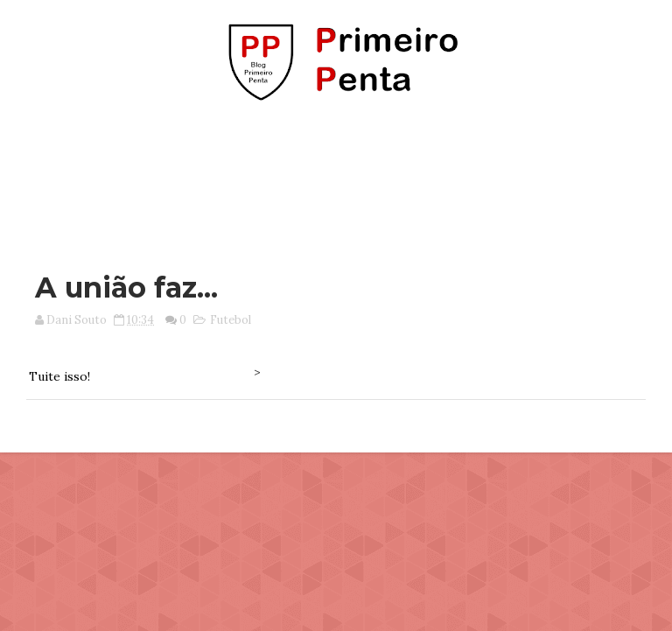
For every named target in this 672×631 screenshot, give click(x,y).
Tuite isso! (59, 376)
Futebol (231, 320)
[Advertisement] (336, 178)
